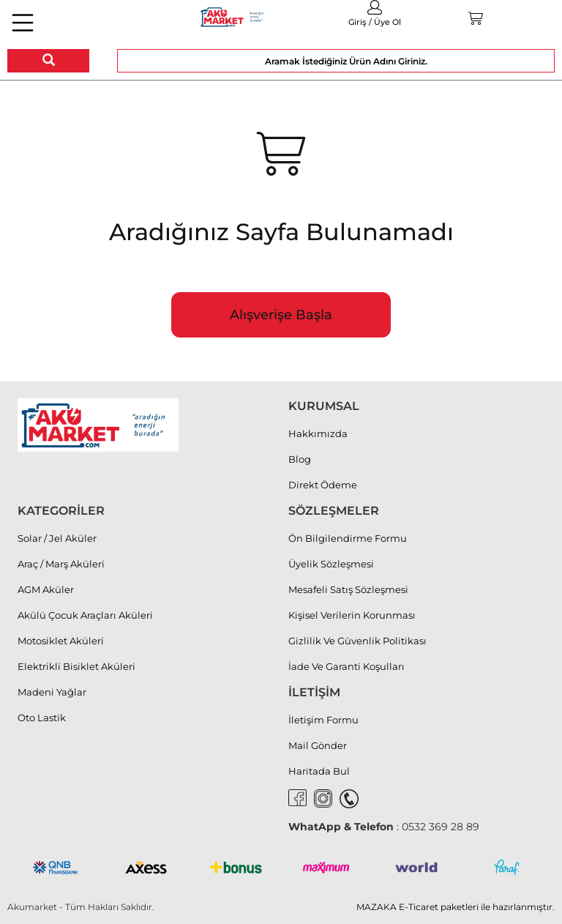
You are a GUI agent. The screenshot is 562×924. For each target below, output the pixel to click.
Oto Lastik (42, 718)
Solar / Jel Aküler (57, 538)
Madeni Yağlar (52, 692)
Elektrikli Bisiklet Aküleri (76, 666)
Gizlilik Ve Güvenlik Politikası (357, 641)
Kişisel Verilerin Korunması (352, 615)
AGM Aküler (46, 589)
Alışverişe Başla (281, 315)
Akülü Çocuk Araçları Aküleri (85, 615)
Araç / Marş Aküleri (61, 564)
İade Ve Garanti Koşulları (346, 666)
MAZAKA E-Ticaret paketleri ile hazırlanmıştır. (456, 907)
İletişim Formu (323, 720)
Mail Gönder (318, 745)
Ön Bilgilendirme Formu (348, 538)
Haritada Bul (319, 771)
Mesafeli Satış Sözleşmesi (348, 589)
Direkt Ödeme (323, 485)
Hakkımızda (318, 433)
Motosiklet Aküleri (61, 641)
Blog (300, 459)
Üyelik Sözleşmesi (331, 564)
